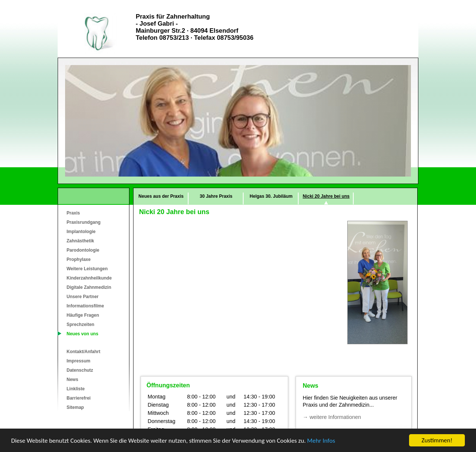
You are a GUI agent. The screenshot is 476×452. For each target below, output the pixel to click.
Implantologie (81, 232)
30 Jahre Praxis (216, 196)
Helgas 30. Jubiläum (271, 196)
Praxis (73, 213)
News (72, 380)
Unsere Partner (83, 297)
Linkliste (76, 389)
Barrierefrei (79, 398)
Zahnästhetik (80, 241)
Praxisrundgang (83, 222)
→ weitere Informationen (332, 417)
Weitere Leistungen (87, 269)
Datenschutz (80, 370)
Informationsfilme (85, 306)
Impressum (78, 361)
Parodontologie (83, 250)
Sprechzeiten (81, 325)
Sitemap (75, 407)
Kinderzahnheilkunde (89, 278)
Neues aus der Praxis (161, 196)
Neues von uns (82, 334)
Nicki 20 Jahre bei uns (326, 196)
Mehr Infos (321, 441)
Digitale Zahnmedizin (89, 287)
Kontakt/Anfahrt (83, 352)
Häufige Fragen (83, 315)
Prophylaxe (79, 259)
